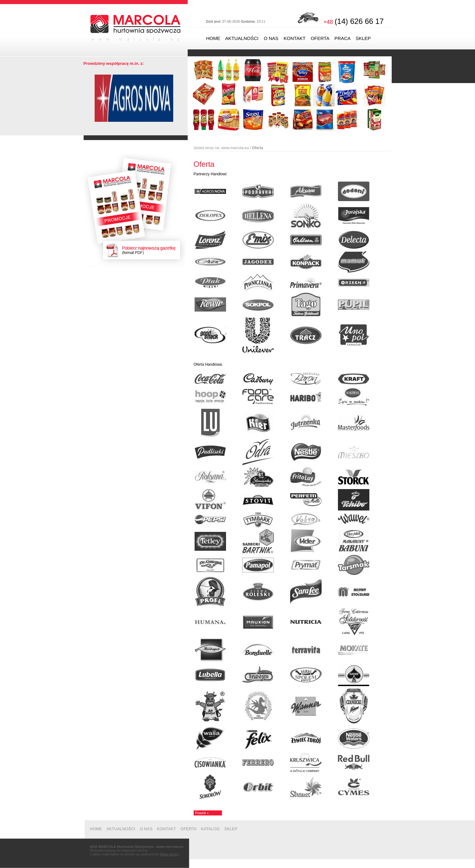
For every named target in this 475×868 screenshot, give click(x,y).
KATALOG (210, 829)
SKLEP (363, 38)
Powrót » (202, 813)
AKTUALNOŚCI (242, 38)
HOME (213, 38)
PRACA (342, 38)
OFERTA (320, 38)
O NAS (271, 38)
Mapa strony (170, 854)
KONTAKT (294, 38)
